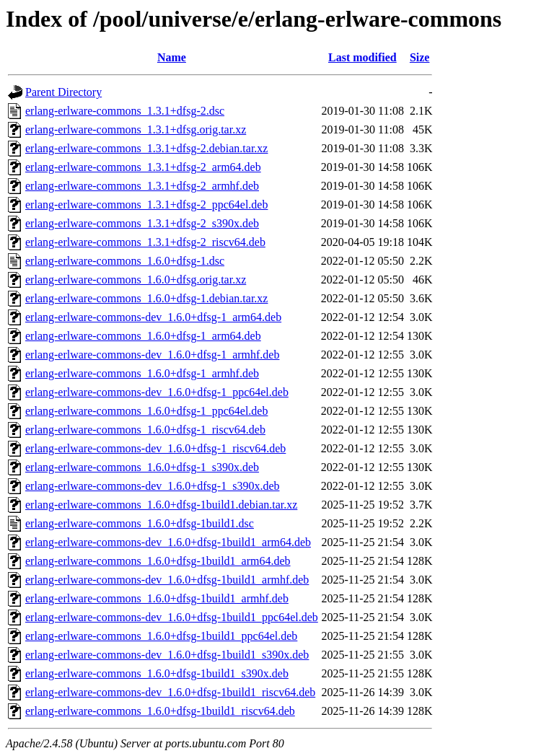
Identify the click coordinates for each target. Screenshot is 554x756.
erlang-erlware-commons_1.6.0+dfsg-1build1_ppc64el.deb (161, 636)
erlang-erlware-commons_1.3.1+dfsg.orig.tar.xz (136, 129)
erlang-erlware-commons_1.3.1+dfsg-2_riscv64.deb (145, 242)
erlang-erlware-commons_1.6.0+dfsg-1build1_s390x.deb (157, 673)
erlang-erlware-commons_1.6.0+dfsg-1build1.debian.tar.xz (161, 505)
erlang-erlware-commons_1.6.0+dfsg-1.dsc (125, 261)
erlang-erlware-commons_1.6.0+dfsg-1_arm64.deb (143, 336)
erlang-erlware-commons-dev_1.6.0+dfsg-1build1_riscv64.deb (170, 692)
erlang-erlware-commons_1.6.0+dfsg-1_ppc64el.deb (146, 411)
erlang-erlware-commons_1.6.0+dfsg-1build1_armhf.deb (157, 598)
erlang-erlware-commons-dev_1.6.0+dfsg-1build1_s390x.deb (167, 655)
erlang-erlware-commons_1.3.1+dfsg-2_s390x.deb (142, 223)
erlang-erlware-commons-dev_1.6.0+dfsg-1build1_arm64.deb (168, 542)
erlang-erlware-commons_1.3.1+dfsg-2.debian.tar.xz (146, 148)
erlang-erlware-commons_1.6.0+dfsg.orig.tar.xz (136, 280)
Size (420, 57)
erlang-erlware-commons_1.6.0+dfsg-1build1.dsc (140, 523)
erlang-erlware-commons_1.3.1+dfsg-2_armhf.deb (142, 186)
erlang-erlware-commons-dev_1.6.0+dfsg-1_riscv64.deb (155, 448)
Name (172, 57)
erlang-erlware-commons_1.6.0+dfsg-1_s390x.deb (142, 467)
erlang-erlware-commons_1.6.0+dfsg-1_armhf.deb (142, 373)
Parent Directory (63, 92)
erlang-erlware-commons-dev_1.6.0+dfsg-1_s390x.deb (152, 486)
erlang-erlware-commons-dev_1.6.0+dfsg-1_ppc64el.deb (157, 392)
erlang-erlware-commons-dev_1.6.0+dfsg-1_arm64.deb (153, 317)
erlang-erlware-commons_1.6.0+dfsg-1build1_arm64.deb (158, 561)
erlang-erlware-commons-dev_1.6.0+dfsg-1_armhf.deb (152, 355)
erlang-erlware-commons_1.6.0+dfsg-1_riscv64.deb (145, 430)
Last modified (362, 57)
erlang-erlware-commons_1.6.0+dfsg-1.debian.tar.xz (146, 298)
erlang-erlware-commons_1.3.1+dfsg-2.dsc (125, 111)
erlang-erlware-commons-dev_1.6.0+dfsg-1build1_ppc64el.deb (172, 617)
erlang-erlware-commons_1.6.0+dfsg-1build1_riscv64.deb (160, 711)
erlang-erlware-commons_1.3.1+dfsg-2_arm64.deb (143, 167)
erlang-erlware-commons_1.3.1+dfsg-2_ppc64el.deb (146, 205)
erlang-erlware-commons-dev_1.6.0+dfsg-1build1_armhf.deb (167, 580)
